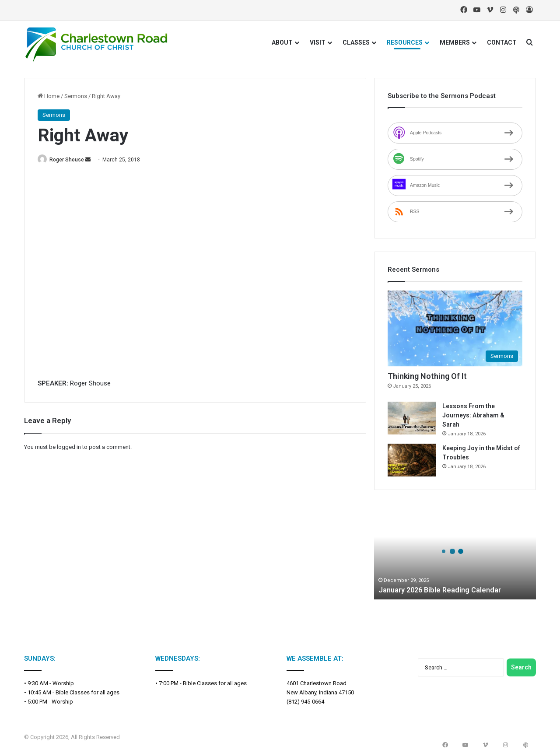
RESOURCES (405, 42)
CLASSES (356, 42)
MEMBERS (455, 42)
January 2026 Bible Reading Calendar (445, 590)
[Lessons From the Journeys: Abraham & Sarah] (412, 418)
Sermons (76, 96)
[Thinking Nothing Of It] (455, 329)
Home (49, 96)
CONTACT (502, 42)
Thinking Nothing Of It (427, 376)
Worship (63, 683)
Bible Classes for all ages (87, 692)
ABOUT (282, 42)
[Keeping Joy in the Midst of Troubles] (412, 460)
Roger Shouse (71, 160)
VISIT (318, 42)
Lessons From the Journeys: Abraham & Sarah (473, 415)
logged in (69, 447)
